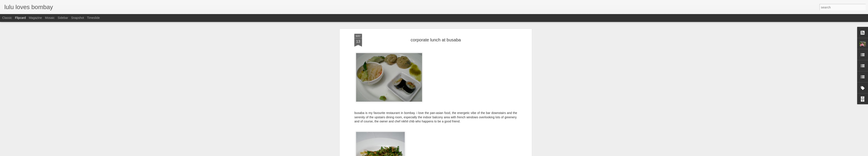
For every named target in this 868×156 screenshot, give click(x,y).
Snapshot (78, 18)
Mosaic (50, 18)
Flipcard (20, 18)
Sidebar (63, 18)
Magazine (35, 18)
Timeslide (93, 18)
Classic (7, 18)
